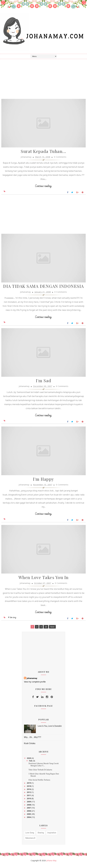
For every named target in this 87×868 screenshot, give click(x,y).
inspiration (52, 836)
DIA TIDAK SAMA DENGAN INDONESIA (43, 288)
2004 (29, 820)
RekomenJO (30, 841)
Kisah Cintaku (30, 747)
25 (46, 630)
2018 (29, 789)
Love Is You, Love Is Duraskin (50, 729)
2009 (29, 805)
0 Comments (60, 158)
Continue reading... (43, 187)
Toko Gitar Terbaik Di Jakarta (40, 773)
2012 (29, 795)
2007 (29, 811)
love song (30, 836)
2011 (29, 799)
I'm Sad (43, 383)
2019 (29, 786)
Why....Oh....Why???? (33, 740)
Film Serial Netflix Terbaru (39, 783)
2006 (29, 814)
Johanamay (32, 681)
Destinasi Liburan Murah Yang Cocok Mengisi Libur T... (43, 768)
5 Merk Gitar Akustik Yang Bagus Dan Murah (44, 778)
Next (52, 630)
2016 (29, 792)
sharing (41, 836)
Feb (31, 764)
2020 (29, 761)
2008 (29, 808)
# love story (12, 621)
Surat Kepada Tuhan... (43, 152)
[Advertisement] (43, 217)
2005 (29, 817)
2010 (29, 802)
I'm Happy (43, 482)
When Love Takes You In (44, 581)
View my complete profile (35, 685)
